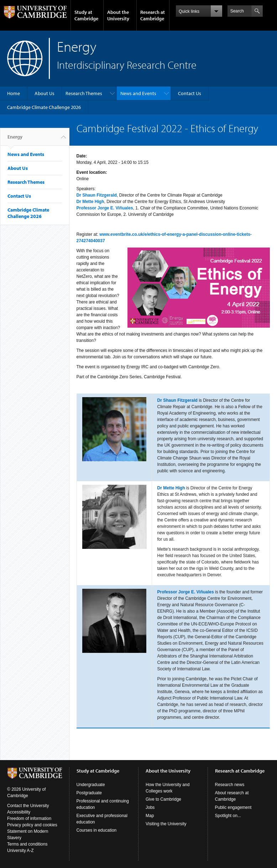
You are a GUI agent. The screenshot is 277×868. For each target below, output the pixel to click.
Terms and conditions (27, 844)
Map (150, 816)
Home (14, 93)
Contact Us (190, 93)
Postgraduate (89, 793)
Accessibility (19, 812)
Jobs (150, 807)
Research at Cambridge (153, 15)
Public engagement (233, 807)
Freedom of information (29, 818)
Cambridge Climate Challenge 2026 (44, 107)
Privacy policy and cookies (32, 825)
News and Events (138, 93)
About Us (45, 93)
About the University (118, 15)
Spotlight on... (228, 816)
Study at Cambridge (86, 15)
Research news (230, 785)
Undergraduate (91, 785)
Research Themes (84, 93)
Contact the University (28, 806)
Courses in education (97, 830)
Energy (15, 140)
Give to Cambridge (163, 799)
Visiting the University (166, 824)
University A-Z (20, 851)
